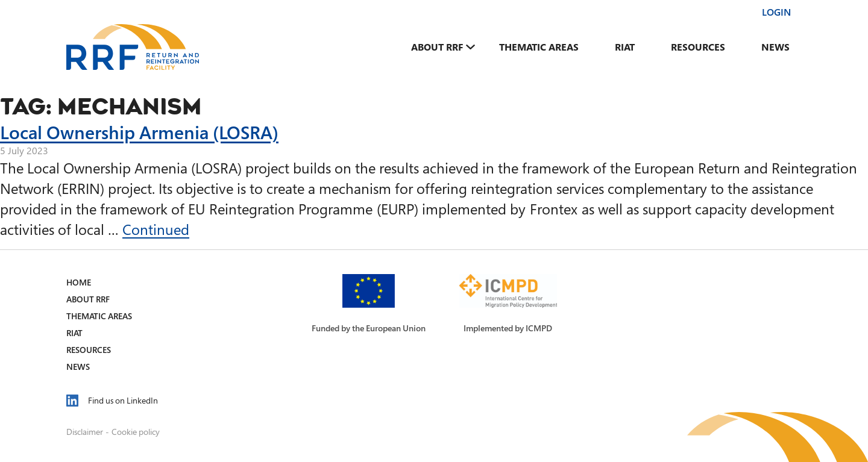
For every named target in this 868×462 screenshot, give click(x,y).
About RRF (437, 47)
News (775, 47)
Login (776, 12)
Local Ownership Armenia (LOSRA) (139, 132)
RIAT (625, 47)
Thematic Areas (539, 47)
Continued (156, 229)
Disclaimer (85, 432)
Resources (698, 47)
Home (79, 282)
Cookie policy (136, 432)
